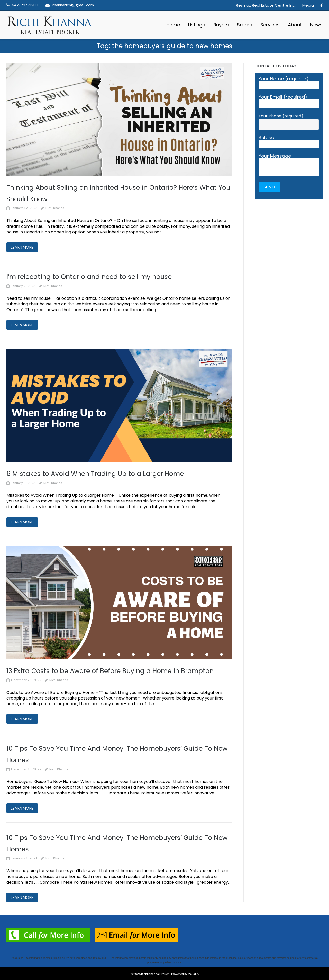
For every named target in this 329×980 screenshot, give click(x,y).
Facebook (321, 5)
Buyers (221, 25)
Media (308, 5)
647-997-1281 (25, 5)
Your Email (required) (289, 101)
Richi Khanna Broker (155, 974)
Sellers (244, 25)
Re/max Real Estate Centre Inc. (266, 5)
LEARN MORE (22, 247)
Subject (289, 142)
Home (173, 25)
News (316, 25)
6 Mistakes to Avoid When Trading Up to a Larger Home (95, 474)
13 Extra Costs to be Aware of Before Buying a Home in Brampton (110, 671)
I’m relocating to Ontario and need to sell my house (89, 277)
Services (270, 25)
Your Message (289, 165)
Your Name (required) (289, 83)
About (295, 25)
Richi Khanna (55, 208)
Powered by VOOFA (185, 974)
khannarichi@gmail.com (73, 5)
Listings (197, 25)
